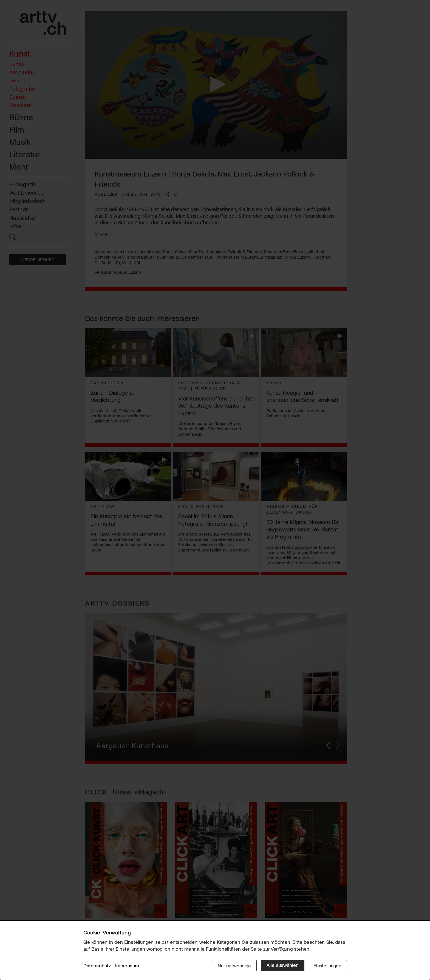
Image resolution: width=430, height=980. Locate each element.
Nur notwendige (232, 965)
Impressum (127, 966)
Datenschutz (97, 966)
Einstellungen (327, 965)
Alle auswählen (281, 965)
